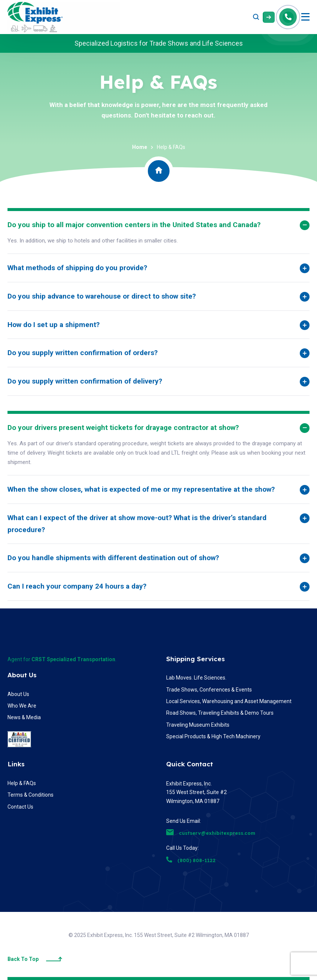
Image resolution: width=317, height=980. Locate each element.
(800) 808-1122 (191, 860)
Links (16, 764)
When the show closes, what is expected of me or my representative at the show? (141, 489)
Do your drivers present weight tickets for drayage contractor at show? (123, 428)
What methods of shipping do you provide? (77, 268)
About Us (22, 675)
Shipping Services (196, 659)
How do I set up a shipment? (54, 325)
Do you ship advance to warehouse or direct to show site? (102, 296)
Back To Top (35, 959)
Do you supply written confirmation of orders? (83, 353)
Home (140, 147)
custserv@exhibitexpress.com (211, 833)
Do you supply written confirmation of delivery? (85, 381)
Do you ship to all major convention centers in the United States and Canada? (134, 225)
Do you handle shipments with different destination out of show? (113, 558)
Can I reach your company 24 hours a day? (77, 586)
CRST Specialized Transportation (73, 659)
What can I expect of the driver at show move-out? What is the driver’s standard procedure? (137, 524)
